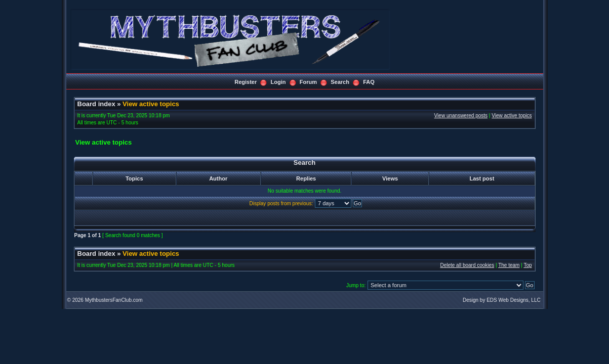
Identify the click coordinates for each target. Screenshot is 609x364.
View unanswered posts (461, 116)
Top (527, 265)
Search (340, 82)
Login (278, 82)
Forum (308, 82)
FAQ (369, 82)
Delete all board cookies (467, 265)
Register (246, 82)
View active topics (151, 104)
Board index (96, 104)
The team (509, 265)
